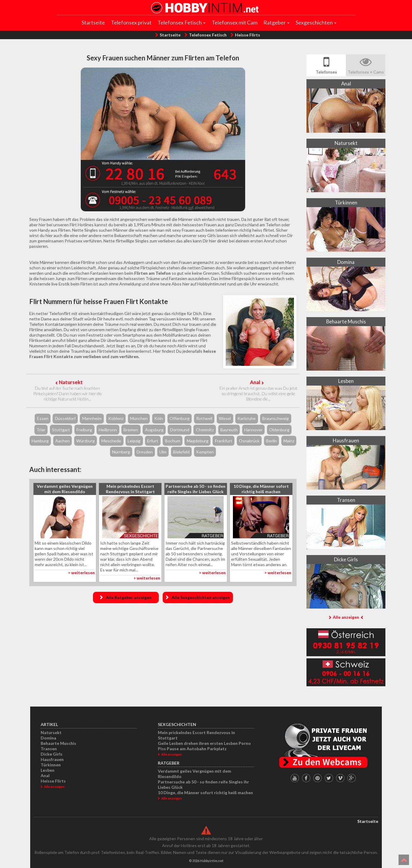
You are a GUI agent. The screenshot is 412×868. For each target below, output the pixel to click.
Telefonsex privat (131, 22)
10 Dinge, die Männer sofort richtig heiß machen (205, 793)
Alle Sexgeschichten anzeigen (201, 597)
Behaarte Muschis (58, 743)
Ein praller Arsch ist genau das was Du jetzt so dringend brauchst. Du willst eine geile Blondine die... (258, 393)
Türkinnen (51, 765)
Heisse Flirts (248, 35)
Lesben (48, 770)
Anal (255, 382)
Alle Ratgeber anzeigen (129, 597)
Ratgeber (275, 22)
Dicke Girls (52, 754)
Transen (49, 749)
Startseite (93, 22)
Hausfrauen (52, 759)
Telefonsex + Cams (366, 72)
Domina (48, 738)
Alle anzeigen (346, 617)
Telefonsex (326, 72)
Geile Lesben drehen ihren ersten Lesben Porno (204, 743)
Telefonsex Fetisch (180, 22)
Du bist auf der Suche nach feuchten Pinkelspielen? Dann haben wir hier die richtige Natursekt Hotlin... (68, 393)
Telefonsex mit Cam (235, 22)
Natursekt (71, 382)
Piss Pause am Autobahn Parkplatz (192, 749)
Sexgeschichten (314, 22)
